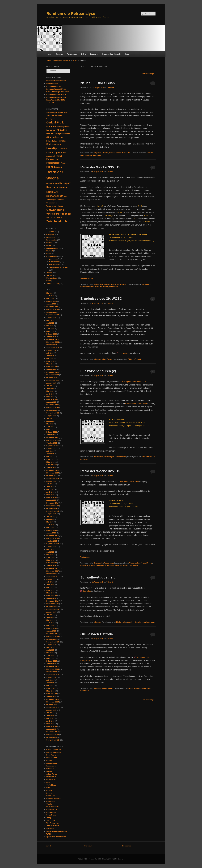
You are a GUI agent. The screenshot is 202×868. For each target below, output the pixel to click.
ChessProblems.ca (54, 752)
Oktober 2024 (52, 345)
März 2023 (50, 397)
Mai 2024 (50, 358)
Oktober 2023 (52, 378)
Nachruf (50, 251)
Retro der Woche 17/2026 (56, 97)
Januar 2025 (51, 337)
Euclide (49, 760)
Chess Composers (54, 750)
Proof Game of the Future (105, 565)
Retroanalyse (72, 54)
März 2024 (50, 364)
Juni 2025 (50, 323)
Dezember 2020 (52, 470)
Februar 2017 (52, 596)
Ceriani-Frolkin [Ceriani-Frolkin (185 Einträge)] (56, 122)
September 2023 (53, 380)
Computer (50, 234)
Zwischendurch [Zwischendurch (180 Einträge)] (57, 221)
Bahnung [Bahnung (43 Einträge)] (59, 116)
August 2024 (51, 350)
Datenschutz (126, 846)
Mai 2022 (50, 424)
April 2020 (50, 492)
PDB (48, 788)
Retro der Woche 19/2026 (56, 89)
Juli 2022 (50, 418)
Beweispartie (98, 284)
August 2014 (51, 677)
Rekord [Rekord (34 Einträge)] (59, 167)
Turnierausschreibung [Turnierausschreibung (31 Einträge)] (55, 206)
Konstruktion (52, 240)
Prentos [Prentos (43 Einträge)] (64, 163)
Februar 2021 (52, 465)
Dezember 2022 (52, 405)
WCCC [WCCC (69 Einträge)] (50, 217)
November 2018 (53, 538)
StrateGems (51, 815)
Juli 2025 (50, 320)
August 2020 (51, 481)
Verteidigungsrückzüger (59, 267)
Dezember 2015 (52, 634)
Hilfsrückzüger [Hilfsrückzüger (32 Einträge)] (52, 141)
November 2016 (53, 604)
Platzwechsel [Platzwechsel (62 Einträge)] (53, 159)
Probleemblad (52, 796)
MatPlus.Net (51, 777)
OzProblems (51, 785)
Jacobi (49, 771)
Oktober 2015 (52, 639)
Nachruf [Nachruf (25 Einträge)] (63, 153)
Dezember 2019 (52, 503)
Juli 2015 (50, 647)
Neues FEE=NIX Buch (98, 83)
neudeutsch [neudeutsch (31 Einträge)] (51, 156)
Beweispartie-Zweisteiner (136, 404)
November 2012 (53, 735)
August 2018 (51, 547)
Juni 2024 (50, 356)
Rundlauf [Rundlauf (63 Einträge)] (63, 188)
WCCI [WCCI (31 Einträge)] (56, 218)
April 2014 (50, 688)
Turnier (110, 359)
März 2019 (50, 527)
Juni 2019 (50, 519)
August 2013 (51, 710)
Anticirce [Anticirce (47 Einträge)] (50, 115)
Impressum (88, 846)
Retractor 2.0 (51, 809)
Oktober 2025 (52, 312)
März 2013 (50, 724)
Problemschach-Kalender (112, 54)
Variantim (50, 829)
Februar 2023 (52, 399)
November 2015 (53, 636)
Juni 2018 (50, 552)
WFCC (49, 834)
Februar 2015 (52, 661)
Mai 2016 (50, 620)
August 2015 (51, 645)
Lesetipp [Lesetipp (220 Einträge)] (52, 148)
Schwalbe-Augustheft (98, 577)
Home (49, 54)
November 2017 (53, 571)
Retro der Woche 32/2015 (100, 471)
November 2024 (53, 342)
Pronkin (92, 565)
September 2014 (53, 675)
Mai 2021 (50, 457)
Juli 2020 (50, 484)
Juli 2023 (50, 386)
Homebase (84, 565)
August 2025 (51, 318)
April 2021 (50, 459)
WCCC (131, 688)
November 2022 (53, 407)
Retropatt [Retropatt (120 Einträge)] (65, 183)
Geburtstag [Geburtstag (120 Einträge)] (53, 134)
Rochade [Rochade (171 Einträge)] (52, 187)
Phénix (49, 790)
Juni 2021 (50, 454)
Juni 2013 (50, 715)
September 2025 (53, 315)
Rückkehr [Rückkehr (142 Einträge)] (52, 192)
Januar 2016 (51, 631)
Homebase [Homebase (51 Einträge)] (63, 141)
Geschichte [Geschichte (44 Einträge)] (65, 134)
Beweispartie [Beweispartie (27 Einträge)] (51, 119)
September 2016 (53, 609)
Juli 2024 (50, 353)
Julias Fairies (52, 774)
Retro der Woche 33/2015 (100, 167)
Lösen (104, 359)
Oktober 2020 (52, 476)
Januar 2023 (51, 402)
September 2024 (53, 347)
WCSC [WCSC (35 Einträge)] (61, 218)
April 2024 (50, 361)
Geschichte (94, 54)
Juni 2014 (50, 683)
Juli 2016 (50, 615)
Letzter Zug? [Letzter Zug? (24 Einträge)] (63, 149)
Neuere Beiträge (149, 74)
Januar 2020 (51, 500)
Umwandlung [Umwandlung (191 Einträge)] (55, 210)
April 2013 (50, 721)
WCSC (130, 359)
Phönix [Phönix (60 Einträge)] (59, 156)
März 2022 (50, 429)
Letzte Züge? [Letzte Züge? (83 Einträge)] (53, 152)
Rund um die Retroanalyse (71, 13)
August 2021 (51, 448)
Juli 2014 (50, 680)
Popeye (49, 793)
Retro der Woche (102, 287)
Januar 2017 (51, 598)
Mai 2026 (50, 293)
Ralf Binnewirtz (52, 807)
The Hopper (51, 820)
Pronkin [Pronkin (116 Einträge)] (51, 167)
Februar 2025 (52, 334)
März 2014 (50, 691)
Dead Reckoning (53, 755)
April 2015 (50, 656)
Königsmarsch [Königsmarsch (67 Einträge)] (54, 144)
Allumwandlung (135, 563)
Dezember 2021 (52, 438)
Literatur (105, 153)
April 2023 (50, 394)
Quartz (49, 804)
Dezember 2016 (52, 601)
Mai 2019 (50, 522)
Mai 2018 (50, 555)
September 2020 (53, 478)
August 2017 (51, 579)
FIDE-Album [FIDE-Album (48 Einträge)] (62, 130)
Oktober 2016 (52, 606)
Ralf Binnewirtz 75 (54, 86)
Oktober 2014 (52, 672)
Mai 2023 (50, 391)
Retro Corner (52, 812)
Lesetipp (130, 622)
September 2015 (53, 642)
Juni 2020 (50, 487)
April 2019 (50, 525)
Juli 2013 (50, 713)
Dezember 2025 (52, 307)
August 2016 (51, 612)
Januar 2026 (51, 304)
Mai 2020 (50, 489)
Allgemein (97, 153)
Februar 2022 (52, 432)
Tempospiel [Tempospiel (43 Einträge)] (51, 200)
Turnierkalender (53, 826)
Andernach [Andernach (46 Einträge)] (62, 112)
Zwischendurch (120, 457)
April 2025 (50, 329)
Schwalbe (87, 591)
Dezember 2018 (52, 536)
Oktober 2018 (52, 541)
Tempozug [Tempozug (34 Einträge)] (61, 200)
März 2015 (50, 658)
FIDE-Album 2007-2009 (129, 482)
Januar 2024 (51, 369)
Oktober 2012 (52, 737)
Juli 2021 (50, 451)
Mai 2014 (50, 686)
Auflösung (53, 259)
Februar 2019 (52, 530)
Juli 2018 (50, 549)
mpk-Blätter (51, 779)
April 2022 (50, 427)
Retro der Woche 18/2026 (56, 95)
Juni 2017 (50, 585)
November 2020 (53, 473)
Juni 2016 (50, 617)
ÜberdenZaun (52, 278)
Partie (49, 254)
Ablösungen (146, 284)
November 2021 (53, 440)
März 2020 (50, 495)
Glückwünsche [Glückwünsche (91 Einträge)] (54, 137)
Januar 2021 (51, 467)
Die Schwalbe (121, 622)
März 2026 (50, 298)
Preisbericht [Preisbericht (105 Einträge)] (53, 163)
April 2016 (50, 623)
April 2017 (50, 590)
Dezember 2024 (52, 339)
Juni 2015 (50, 650)
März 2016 (50, 626)
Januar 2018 (51, 566)
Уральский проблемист (56, 837)
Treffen (104, 688)
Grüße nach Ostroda (97, 634)
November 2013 (53, 702)
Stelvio (83, 54)
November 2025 (53, 309)
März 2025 (50, 331)
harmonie (50, 769)
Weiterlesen (87, 278)
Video (49, 281)
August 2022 (51, 416)
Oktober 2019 (52, 508)
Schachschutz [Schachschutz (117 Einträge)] (55, 196)
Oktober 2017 (52, 574)
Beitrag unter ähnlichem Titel (134, 382)
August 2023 (51, 383)
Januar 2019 (51, 533)
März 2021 (50, 462)
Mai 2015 (50, 653)
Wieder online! (52, 84)
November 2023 (53, 375)
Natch (49, 782)
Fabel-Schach (52, 763)
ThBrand (110, 88)
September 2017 (53, 576)
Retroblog (59, 54)
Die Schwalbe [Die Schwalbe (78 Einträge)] (53, 126)
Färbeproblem (55, 264)
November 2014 (53, 669)
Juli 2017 (50, 582)
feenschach (51, 766)
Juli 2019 (50, 517)
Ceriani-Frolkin (147, 563)
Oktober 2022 (52, 410)
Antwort (137, 359)
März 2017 (50, 593)
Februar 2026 (52, 301)
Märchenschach (115, 153)
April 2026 (50, 296)
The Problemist (52, 823)
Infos (127, 54)
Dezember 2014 (52, 666)
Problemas (51, 801)
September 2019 (53, 511)
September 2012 (53, 740)
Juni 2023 (50, 388)
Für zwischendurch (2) (98, 371)
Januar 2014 (51, 696)
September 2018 (53, 544)
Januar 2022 (51, 435)
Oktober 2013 (52, 705)
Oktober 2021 (52, 443)
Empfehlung (151, 153)
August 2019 (51, 514)
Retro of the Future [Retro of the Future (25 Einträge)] (53, 183)
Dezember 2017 (52, 568)
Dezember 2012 (52, 732)
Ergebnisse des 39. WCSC (101, 299)
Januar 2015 (51, 664)
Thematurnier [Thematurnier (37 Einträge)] (52, 203)
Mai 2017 (50, 587)
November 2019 (53, 506)
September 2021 (53, 446)
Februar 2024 (52, 367)
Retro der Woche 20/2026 (56, 81)
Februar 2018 (52, 563)
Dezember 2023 (52, 372)
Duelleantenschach (87, 287)
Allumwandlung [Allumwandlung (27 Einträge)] (52, 112)
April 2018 (50, 557)
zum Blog (50, 846)
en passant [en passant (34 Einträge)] (65, 127)
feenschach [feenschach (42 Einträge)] (51, 130)
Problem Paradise (53, 799)
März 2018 (50, 560)
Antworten (113, 287)
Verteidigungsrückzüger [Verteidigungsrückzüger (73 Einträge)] (59, 214)
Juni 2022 (50, 421)
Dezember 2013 (52, 699)
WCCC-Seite (124, 353)
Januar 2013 (51, 729)
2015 (75, 60)
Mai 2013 (50, 718)
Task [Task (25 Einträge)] (65, 196)
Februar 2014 (52, 694)
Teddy (49, 818)
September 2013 (53, 707)
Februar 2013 (52, 726)
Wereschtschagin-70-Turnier (58, 92)
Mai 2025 (50, 326)
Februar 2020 (52, 497)
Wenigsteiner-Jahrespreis (57, 831)
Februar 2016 (52, 628)
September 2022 (53, 413)
